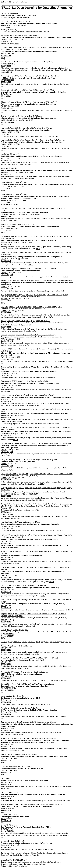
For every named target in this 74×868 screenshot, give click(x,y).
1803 (9, 784)
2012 (9, 216)
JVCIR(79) (4, 287)
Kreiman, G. (19, 696)
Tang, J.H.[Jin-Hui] (45, 236)
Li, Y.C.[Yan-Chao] (23, 474)
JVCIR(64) (4, 132)
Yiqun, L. (9, 778)
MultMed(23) (5, 311)
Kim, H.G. (9, 154)
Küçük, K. (31, 224)
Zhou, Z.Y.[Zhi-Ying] (66, 474)
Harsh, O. (20, 738)
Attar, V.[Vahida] (21, 182)
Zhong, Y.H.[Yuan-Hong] (9, 504)
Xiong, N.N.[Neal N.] (43, 321)
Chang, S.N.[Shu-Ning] (9, 474)
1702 (11, 42)
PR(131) (4, 450)
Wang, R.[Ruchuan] (25, 522)
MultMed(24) (5, 478)
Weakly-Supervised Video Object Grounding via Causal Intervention (30, 424)
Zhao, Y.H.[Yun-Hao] (34, 128)
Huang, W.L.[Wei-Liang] (21, 409)
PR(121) (4, 373)
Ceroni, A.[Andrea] (7, 116)
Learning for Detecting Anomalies (19, 18)
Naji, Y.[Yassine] (21, 614)
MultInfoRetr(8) (6, 120)
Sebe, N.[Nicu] (34, 35)
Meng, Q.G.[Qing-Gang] (62, 444)
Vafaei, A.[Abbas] (40, 281)
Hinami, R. (4, 792)
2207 (9, 202)
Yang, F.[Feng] (57, 307)
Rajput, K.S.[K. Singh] (39, 738)
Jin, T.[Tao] (48, 253)
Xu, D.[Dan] (5, 35)
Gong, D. (4, 722)
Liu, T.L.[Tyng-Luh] (50, 269)
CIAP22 (3, 634)
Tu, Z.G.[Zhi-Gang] (23, 684)
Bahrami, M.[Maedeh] (9, 281)
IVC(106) (4, 339)
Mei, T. (11, 792)
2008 (9, 702)
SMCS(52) (4, 325)
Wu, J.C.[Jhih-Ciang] (8, 269)
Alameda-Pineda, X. (32, 76)
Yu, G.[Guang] (6, 567)
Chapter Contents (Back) (9, 13)
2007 (9, 188)
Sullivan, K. (21, 841)
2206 (9, 401)
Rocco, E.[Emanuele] (46, 444)
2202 (9, 66)
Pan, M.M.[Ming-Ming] (18, 128)
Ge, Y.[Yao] (14, 522)
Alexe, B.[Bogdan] (42, 804)
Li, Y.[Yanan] (47, 307)
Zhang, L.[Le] (22, 208)
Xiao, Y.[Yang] (38, 307)
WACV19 (4, 808)
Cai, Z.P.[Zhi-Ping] (30, 567)
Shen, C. (16, 708)
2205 (12, 636)
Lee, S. (3, 154)
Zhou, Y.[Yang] (6, 444)
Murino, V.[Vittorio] (12, 49)
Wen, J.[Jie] (61, 409)
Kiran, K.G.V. (12, 738)
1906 (12, 122)
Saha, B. (20, 722)
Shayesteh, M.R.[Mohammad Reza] (59, 281)
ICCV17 (3, 796)
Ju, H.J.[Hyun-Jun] (29, 586)
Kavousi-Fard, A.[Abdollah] (10, 253)
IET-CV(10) (4, 25)
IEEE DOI (4, 56)
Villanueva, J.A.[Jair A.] (64, 349)
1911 (11, 134)
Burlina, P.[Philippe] (8, 754)
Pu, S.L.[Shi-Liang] (59, 600)
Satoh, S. (17, 792)
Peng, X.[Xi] (59, 208)
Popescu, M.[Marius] (56, 804)
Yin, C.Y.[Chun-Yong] (8, 321)
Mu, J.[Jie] (21, 367)
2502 (11, 514)
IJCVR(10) (4, 186)
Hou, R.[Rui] (5, 128)
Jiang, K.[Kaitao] (15, 642)
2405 (9, 436)
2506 (9, 417)
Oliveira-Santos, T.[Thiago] (57, 47)
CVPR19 (4, 758)
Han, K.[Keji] (5, 522)
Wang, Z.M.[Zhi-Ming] (25, 295)
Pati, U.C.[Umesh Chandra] (28, 335)
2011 (12, 690)
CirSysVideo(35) (6, 510)
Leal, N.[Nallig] (6, 351)
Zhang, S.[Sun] (20, 321)
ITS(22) (3, 259)
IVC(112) (4, 357)
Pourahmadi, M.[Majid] (25, 281)
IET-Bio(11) (5, 200)
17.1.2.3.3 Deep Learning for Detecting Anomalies (37, 8)
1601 (9, 96)
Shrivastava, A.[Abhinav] (14, 537)
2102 (9, 245)
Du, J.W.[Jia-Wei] (48, 208)
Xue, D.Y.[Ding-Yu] (35, 460)
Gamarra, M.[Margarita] (47, 349)
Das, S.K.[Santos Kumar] (47, 335)
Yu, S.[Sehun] (17, 586)
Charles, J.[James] (27, 672)
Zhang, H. (21, 21)
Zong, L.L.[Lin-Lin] (57, 367)
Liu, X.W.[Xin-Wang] (44, 567)
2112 (9, 301)
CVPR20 (4, 700)
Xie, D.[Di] (49, 600)
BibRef (47, 32)
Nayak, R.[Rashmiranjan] (10, 335)
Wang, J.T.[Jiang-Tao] (31, 444)
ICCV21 (3, 590)
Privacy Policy (22, 2)
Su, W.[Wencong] (58, 253)
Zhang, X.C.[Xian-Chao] (9, 367)
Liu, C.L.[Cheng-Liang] (37, 395)
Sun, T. (8, 168)
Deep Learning (32, 16)
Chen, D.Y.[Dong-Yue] (49, 460)
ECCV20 (4, 688)
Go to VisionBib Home (9, 2)
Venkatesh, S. (39, 722)
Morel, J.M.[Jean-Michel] (36, 658)
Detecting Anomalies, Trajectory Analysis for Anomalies (20, 855)
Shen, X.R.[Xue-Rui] (54, 504)
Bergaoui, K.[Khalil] (8, 614)
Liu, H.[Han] (46, 367)
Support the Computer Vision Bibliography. (33, 864)
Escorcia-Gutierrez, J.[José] (28, 349)
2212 (9, 56)
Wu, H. (28, 21)
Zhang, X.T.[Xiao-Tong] (33, 367)
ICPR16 (3, 80)
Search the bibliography (9, 864)
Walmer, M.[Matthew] (9, 535)
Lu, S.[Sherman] (21, 269)
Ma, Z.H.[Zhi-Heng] (28, 642)
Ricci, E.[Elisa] (23, 35)
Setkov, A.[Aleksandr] (34, 614)
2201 (9, 650)
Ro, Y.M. (16, 154)
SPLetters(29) (5, 399)
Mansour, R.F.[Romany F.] (10, 349)
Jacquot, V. (5, 696)
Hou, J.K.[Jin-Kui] (62, 295)
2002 (9, 760)
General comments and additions (12, 862)
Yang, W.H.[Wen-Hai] (58, 140)
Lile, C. (3, 778)
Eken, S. (25, 224)
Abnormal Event (21, 16)
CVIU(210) (4, 273)
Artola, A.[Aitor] (6, 658)
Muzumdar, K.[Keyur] (56, 535)
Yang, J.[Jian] (62, 488)
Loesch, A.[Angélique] (50, 614)
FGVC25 (4, 541)
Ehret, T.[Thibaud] (52, 658)
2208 (11, 452)
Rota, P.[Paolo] (42, 47)
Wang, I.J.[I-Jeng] (32, 754)
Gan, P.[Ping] (42, 504)
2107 (9, 261)
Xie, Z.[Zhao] (51, 295)
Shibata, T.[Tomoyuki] (20, 630)
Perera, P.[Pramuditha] (9, 766)
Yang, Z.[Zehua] (18, 488)
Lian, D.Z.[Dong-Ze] (31, 236)
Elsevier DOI (5, 42)
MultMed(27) (5, 415)
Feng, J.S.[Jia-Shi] (53, 474)
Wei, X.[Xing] (40, 642)
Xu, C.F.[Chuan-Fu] (58, 567)
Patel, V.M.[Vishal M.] (25, 766)
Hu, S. (8, 21)
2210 (9, 578)
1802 (9, 799)
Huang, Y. (14, 21)
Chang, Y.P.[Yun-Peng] (8, 684)
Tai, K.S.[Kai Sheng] (41, 535)
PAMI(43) (4, 243)
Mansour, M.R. (28, 722)
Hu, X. (3, 21)
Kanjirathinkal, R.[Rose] (25, 535)
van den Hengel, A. (26, 708)
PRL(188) (4, 526)
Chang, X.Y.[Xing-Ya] (8, 460)
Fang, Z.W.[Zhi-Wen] (35, 208)
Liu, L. (10, 722)
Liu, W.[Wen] (19, 236)
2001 (9, 160)
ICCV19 (3, 728)
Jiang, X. (14, 168)
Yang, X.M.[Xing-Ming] (9, 295)
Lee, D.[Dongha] (6, 586)
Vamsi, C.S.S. (52, 738)
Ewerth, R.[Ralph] (35, 116)
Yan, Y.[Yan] (14, 35)
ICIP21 (3, 648)
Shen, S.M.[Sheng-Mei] (38, 474)
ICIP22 (3, 557)
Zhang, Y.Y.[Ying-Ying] (20, 600)
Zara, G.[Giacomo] (30, 47)
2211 (9, 559)
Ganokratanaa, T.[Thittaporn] (11, 381)
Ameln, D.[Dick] (19, 551)
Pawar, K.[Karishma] (8, 182)
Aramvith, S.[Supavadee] (31, 381)
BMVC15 (4, 94)
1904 (9, 811)
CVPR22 (4, 576)
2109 (11, 275)
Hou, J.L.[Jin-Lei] (6, 600)
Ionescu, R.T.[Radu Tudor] (10, 804)
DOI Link (4, 28)
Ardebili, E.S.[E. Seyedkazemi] (11, 224)
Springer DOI (5, 122)
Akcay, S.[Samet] (7, 551)
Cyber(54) (4, 434)
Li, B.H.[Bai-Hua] (17, 444)
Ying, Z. (12, 696)
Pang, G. (4, 708)
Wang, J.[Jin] (31, 321)
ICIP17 (3, 782)
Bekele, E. (13, 841)
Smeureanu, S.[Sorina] (27, 804)
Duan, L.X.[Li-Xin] (58, 236)
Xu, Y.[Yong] (49, 395)
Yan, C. (10, 708)
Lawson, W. (5, 841)
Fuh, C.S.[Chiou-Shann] (35, 269)
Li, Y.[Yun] (36, 522)
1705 (9, 82)
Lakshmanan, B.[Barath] (47, 551)
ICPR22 (3, 54)
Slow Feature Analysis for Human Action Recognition (25, 32)
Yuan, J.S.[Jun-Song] (46, 684)
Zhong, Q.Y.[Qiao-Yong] (36, 600)
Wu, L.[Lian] (42, 427)
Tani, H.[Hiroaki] (7, 630)
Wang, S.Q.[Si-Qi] (17, 567)
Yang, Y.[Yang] (46, 128)
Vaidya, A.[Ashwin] (31, 551)
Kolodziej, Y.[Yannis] (20, 658)
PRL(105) (4, 106)
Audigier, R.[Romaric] (16, 616)
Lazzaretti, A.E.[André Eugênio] (28, 102)
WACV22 (4, 64)
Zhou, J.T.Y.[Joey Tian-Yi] (9, 208)
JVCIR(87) (4, 464)
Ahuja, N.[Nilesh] (62, 551)
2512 (9, 543)
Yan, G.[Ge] (33, 504)
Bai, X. (35, 708)
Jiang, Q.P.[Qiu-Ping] (37, 409)
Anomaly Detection (7, 16)
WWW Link (5, 514)
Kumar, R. (28, 738)
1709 (9, 847)
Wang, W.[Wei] (51, 409)
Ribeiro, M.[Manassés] (9, 102)
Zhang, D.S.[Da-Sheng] (9, 395)
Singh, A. (4, 738)
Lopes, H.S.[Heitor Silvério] (49, 102)
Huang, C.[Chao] (23, 395)
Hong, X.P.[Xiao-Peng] (53, 642)
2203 (11, 387)
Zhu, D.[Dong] (66, 504)
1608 (9, 28)
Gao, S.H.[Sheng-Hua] (8, 238)
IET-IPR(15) (5, 299)
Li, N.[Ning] (5, 642)
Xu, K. (3, 168)
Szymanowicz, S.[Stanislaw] (10, 672)
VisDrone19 (5, 744)
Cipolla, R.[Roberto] (41, 672)
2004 (9, 730)
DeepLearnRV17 (6, 845)
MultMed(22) (5, 172)
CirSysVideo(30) (6, 214)
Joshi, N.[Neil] (20, 754)
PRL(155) (4, 385)
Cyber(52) (4, 494)
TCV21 (3, 676)
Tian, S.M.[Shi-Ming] (32, 140)
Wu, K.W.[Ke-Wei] (40, 295)
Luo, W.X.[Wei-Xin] (7, 236)
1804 (11, 108)
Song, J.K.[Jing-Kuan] (17, 76)
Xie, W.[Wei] (34, 684)
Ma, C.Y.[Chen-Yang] (21, 116)
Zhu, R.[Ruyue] (23, 504)
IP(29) (3, 158)
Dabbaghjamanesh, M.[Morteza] (32, 253)
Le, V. (14, 722)
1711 (12, 831)
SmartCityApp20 (7, 228)
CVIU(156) (4, 40)
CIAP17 (3, 829)
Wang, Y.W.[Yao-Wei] (8, 429)
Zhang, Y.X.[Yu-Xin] (22, 460)
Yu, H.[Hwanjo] (41, 586)
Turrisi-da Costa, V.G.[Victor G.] (12, 47)
